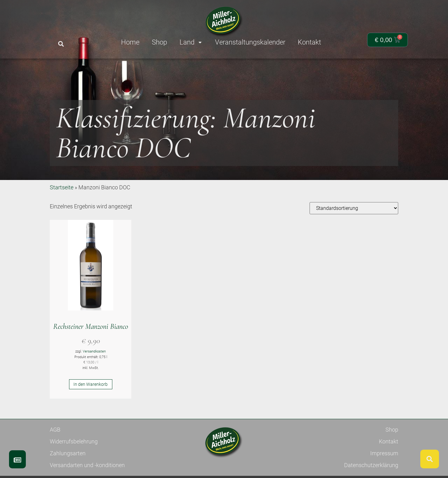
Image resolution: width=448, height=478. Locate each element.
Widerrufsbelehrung (74, 464)
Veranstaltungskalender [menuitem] (250, 42)
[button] (61, 44)
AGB (55, 452)
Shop (392, 452)
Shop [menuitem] (159, 42)
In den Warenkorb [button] (91, 407)
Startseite (62, 210)
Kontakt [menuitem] (309, 42)
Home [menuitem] (130, 42)
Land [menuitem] (191, 42)
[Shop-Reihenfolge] (354, 231)
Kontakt (389, 464)
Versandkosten (94, 374)
